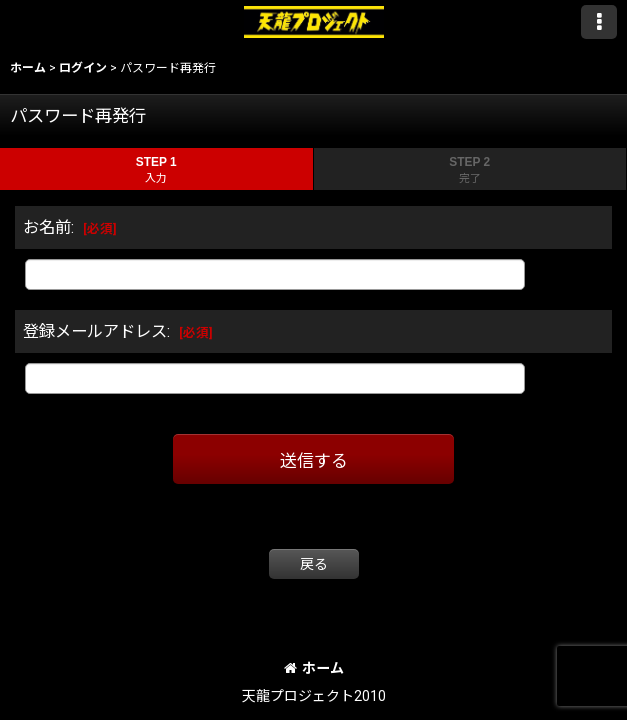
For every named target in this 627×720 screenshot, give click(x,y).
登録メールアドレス (95, 331)
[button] (599, 22)
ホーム (314, 668)
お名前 (47, 227)
